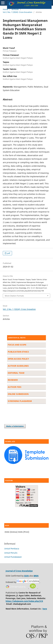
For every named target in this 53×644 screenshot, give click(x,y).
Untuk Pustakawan (13, 557)
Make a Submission (15, 426)
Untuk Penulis (11, 553)
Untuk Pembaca (12, 549)
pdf (8, 253)
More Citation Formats (14, 296)
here (45, 609)
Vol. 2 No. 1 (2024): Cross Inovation (18, 12)
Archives (15, 9)
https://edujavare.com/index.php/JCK (24, 601)
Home (5, 9)
